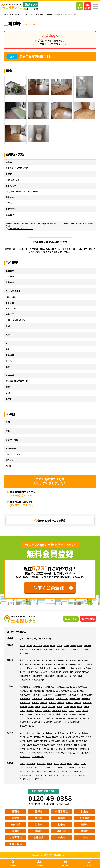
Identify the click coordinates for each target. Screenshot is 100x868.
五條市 (49, 14)
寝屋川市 (47, 710)
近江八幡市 (38, 646)
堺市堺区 (35, 702)
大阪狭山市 (31, 718)
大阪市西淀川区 (52, 691)
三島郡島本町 (49, 718)
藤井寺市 (59, 714)
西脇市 (58, 741)
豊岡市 (36, 741)
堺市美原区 (87, 702)
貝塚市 (66, 706)
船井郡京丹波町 (76, 676)
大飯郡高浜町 (32, 639)
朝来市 (77, 745)
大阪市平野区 (75, 699)
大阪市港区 (70, 687)
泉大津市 (52, 706)
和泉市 (78, 710)
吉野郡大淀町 (25, 779)
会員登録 (88, 6)
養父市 (53, 745)
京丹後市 (87, 668)
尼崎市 (62, 737)
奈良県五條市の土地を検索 (50, 520)
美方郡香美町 (25, 757)
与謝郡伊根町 (25, 680)
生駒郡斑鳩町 (69, 767)
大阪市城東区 (47, 695)
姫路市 (55, 737)
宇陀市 (36, 767)
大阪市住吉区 (73, 695)
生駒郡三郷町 (57, 767)
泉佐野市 (30, 710)
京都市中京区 (59, 660)
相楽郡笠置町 (25, 676)
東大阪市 (67, 714)
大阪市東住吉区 (86, 695)
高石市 (51, 714)
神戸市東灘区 (25, 733)
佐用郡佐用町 (85, 753)
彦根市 (29, 646)
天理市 (50, 763)
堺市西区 (61, 702)
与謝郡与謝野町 (38, 680)
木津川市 (30, 672)
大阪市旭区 (36, 695)
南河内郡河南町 (74, 722)
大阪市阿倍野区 (60, 695)
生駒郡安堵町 (81, 767)
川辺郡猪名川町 (48, 749)
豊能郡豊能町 (61, 718)
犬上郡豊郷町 (73, 649)
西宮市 (75, 737)
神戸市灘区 (36, 733)
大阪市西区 (60, 687)
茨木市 (87, 706)
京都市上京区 (35, 660)
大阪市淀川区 (37, 699)
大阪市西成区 (25, 699)
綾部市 (22, 668)
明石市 (68, 737)
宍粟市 (22, 749)
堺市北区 (78, 702)
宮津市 (36, 668)
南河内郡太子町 (60, 722)
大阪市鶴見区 (49, 699)
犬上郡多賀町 (25, 653)
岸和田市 (23, 706)
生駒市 (83, 763)
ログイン (80, 6)
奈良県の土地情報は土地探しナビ (18, 14)
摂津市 (44, 714)
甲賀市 (66, 646)
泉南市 (75, 714)
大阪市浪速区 (39, 691)
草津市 (46, 646)
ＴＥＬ (89, 863)
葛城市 (29, 767)
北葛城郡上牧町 (26, 775)
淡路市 (83, 745)
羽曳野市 (30, 714)
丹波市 (60, 745)
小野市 (22, 745)
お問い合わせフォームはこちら (21, 228)
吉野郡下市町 (37, 779)
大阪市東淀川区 (65, 691)
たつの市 (37, 749)
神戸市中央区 (35, 737)
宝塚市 (65, 741)
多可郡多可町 (61, 749)
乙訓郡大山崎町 (41, 672)
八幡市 (71, 668)
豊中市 (31, 706)
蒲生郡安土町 (25, 649)
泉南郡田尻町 (37, 722)
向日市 (56, 668)
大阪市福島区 (37, 687)
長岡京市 (64, 668)
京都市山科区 (59, 664)
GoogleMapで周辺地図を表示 (50, 242)
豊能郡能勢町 (73, 718)
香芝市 (22, 767)
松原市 (65, 710)
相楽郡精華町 (49, 676)
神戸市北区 (24, 737)
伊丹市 (22, 741)
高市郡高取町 (63, 771)
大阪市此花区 (49, 687)
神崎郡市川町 (25, 753)
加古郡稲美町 (73, 749)
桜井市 (63, 763)
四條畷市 (82, 714)
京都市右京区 (35, 664)
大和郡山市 (41, 763)
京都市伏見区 (47, 664)
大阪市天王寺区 (26, 691)
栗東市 (60, 646)
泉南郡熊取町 (25, 722)
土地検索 (13, 863)
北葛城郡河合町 (67, 775)
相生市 (29, 741)
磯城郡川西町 (25, 771)
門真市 (38, 714)
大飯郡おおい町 (45, 639)
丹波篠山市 (44, 745)
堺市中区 (44, 702)
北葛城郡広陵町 (53, 775)
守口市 (73, 706)
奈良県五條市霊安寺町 (22, 502)
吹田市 (44, 706)
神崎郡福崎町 (37, 753)
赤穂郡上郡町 (73, 753)
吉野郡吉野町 (80, 775)
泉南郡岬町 (48, 722)
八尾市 (22, 710)
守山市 (53, 646)
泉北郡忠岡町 (85, 718)
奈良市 (22, 763)
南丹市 (22, 672)
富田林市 (39, 710)
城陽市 (49, 668)
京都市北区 (24, 660)
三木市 (71, 741)
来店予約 (65, 863)
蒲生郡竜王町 (49, 649)
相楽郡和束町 (37, 676)
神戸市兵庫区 (47, 733)
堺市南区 (69, 702)
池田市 (38, 706)
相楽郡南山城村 (62, 676)
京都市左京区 (47, 660)
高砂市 (78, 741)
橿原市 (56, 763)
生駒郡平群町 (45, 767)
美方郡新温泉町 (38, 757)
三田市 (29, 745)
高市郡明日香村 (76, 771)
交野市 (22, 718)
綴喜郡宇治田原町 (82, 672)
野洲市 (73, 646)
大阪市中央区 (25, 702)
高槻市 (60, 706)
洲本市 (82, 737)
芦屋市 (89, 737)
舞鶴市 (89, 664)
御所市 (77, 763)
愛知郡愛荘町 (61, 649)
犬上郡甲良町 (85, 649)
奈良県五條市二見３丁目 (23, 492)
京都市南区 (24, 664)
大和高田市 (31, 763)
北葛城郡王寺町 (40, 775)
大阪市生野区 (25, 695)
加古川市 (43, 741)
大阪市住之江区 (62, 699)
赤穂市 (51, 741)
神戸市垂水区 (83, 733)
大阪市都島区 (25, 687)
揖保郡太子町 (61, 753)
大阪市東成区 (78, 691)
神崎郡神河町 (49, 753)
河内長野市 (56, 710)
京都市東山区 (71, 660)
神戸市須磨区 (71, 733)
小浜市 (22, 639)
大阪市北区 (86, 699)
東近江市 (87, 646)
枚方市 (80, 706)
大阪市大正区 (82, 687)
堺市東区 (52, 702)
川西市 (85, 741)
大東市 (72, 710)
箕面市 (85, 710)
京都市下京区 (83, 660)
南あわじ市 (68, 745)
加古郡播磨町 (85, 749)
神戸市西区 (46, 737)
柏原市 (22, 714)
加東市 (29, 749)
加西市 (36, 745)
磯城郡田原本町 (50, 771)
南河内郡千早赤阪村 (28, 726)
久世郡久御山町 (55, 672)
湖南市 (80, 646)
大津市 (22, 646)
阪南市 (39, 718)
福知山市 (82, 664)
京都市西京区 (71, 664)
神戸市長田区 (59, 733)
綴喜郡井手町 (68, 672)
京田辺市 (79, 668)
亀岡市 (43, 668)
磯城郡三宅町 (37, 771)
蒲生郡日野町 (37, 649)
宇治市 (29, 668)
